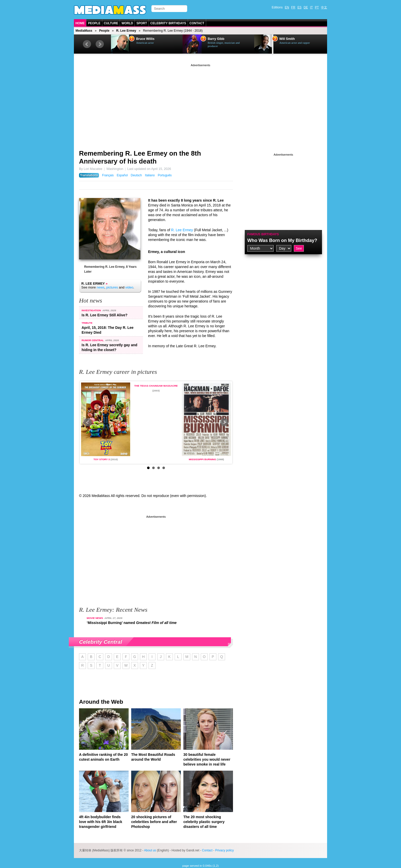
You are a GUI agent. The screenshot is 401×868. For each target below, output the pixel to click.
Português (165, 175)
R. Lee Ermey (126, 31)
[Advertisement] (201, 103)
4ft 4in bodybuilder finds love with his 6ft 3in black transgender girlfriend (101, 822)
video (129, 287)
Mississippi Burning (202, 459)
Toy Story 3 (102, 459)
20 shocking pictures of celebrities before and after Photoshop (154, 822)
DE (306, 7)
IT (311, 7)
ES (299, 7)
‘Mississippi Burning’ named (132, 623)
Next (100, 44)
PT (317, 7)
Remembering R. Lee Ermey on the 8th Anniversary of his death (140, 157)
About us (150, 850)
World (127, 23)
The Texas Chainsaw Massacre (156, 386)
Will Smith (287, 39)
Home (80, 23)
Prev (87, 44)
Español (122, 175)
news (101, 287)
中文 (324, 7)
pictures (112, 287)
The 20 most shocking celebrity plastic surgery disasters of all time (204, 822)
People (94, 23)
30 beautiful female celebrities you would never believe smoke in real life (207, 759)
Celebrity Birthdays (168, 23)
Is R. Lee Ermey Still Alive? (104, 315)
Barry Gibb (216, 39)
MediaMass (84, 31)
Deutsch (136, 175)
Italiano (150, 175)
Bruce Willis (145, 39)
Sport (142, 23)
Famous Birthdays (263, 234)
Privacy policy (224, 850)
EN (287, 7)
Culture (111, 23)
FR (293, 7)
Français (108, 175)
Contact (197, 23)
